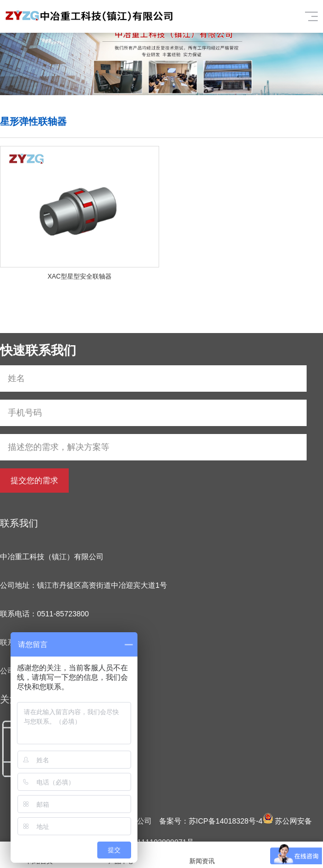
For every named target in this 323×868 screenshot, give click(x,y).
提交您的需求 (34, 480)
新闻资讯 (202, 855)
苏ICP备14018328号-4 (226, 821)
